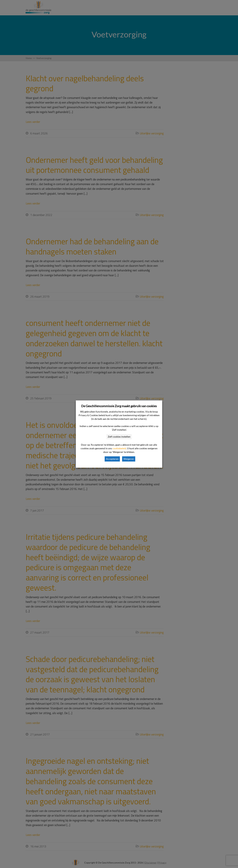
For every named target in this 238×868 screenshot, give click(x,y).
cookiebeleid (119, 448)
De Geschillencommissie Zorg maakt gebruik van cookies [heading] (119, 406)
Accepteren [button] (112, 459)
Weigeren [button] (129, 459)
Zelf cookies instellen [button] (119, 437)
